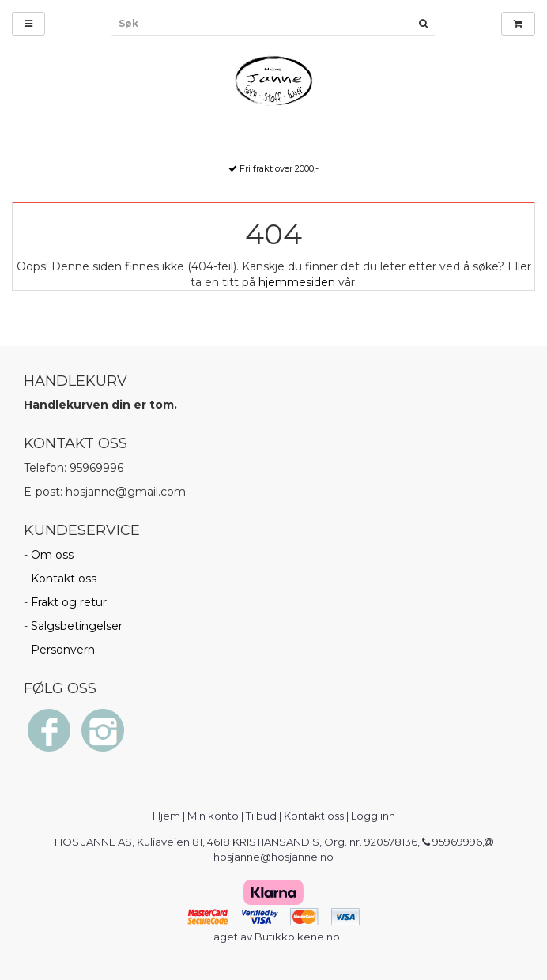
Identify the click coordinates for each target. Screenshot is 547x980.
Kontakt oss (64, 579)
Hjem (166, 816)
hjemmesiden (297, 282)
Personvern (63, 650)
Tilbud (261, 816)
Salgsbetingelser (77, 626)
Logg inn (373, 816)
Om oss (52, 555)
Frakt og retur (69, 602)
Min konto (213, 816)
